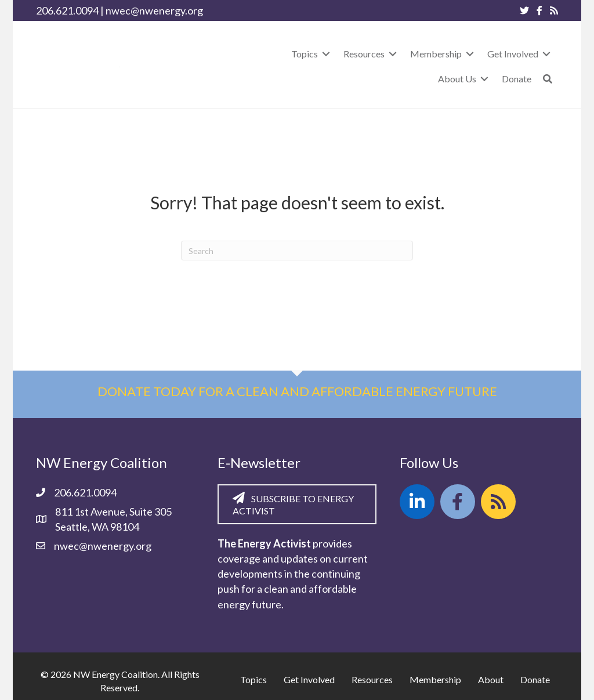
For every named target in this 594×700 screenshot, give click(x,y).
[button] (548, 79)
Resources (372, 679)
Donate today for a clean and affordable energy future (297, 391)
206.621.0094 (67, 10)
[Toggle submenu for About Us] (484, 79)
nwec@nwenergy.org (154, 10)
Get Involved (309, 679)
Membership (435, 679)
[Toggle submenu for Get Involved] (546, 54)
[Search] (297, 251)
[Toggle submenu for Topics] (326, 54)
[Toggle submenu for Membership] (470, 54)
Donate (535, 679)
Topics (253, 679)
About (491, 679)
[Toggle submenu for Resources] (393, 54)
